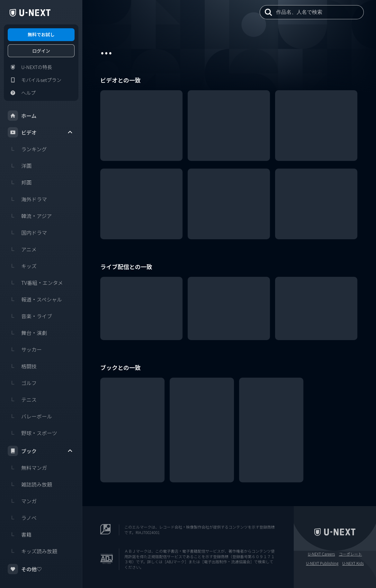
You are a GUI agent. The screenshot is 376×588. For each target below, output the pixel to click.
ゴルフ (22, 383)
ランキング (27, 149)
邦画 (20, 182)
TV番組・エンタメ (35, 283)
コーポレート (350, 554)
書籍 (20, 534)
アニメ (22, 249)
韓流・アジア (30, 216)
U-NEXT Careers (322, 554)
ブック (40, 451)
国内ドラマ (27, 233)
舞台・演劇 (27, 333)
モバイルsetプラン (35, 80)
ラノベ (22, 518)
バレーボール (30, 416)
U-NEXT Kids (353, 563)
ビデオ (40, 132)
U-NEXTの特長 (30, 67)
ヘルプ (22, 93)
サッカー (25, 349)
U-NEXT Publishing (322, 563)
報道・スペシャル (35, 299)
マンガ (22, 501)
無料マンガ (27, 468)
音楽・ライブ (30, 316)
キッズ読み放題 (32, 551)
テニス (22, 399)
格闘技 (22, 366)
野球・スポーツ (32, 433)
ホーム (22, 116)
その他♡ (25, 569)
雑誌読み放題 (30, 484)
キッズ (22, 266)
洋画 (20, 166)
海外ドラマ (27, 199)
